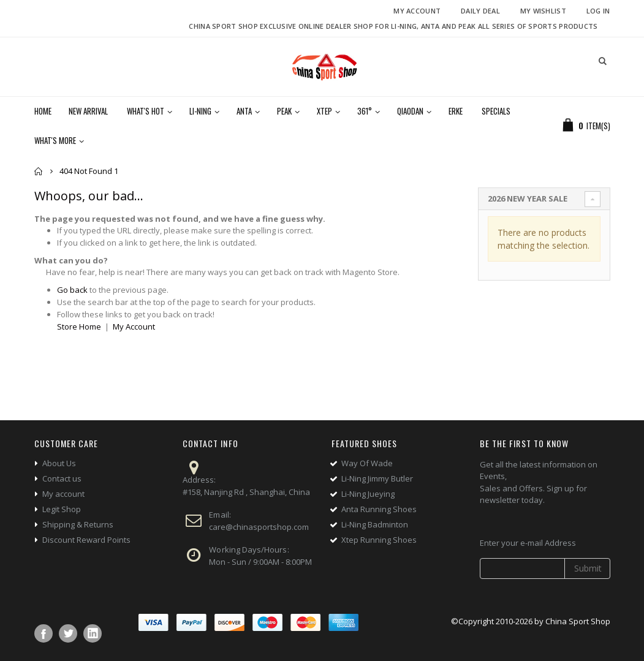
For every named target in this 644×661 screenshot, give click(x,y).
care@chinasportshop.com (259, 527)
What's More (55, 140)
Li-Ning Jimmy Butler (377, 478)
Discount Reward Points (86, 540)
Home (39, 171)
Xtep (324, 111)
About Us (59, 463)
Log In (598, 11)
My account (63, 494)
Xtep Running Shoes (379, 540)
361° (365, 111)
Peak (284, 111)
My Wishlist (543, 11)
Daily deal (480, 11)
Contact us (62, 478)
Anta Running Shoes (379, 509)
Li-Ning (200, 111)
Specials (496, 111)
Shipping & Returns (78, 524)
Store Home (79, 327)
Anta (244, 111)
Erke (456, 111)
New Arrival (88, 111)
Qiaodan (410, 111)
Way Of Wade (367, 463)
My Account (417, 11)
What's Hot (146, 111)
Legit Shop (62, 509)
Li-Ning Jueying (368, 494)
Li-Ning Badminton (375, 524)
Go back (72, 290)
